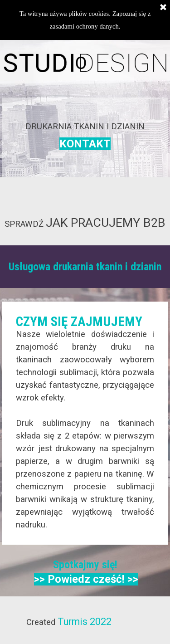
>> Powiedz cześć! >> (86, 579)
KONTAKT (85, 144)
